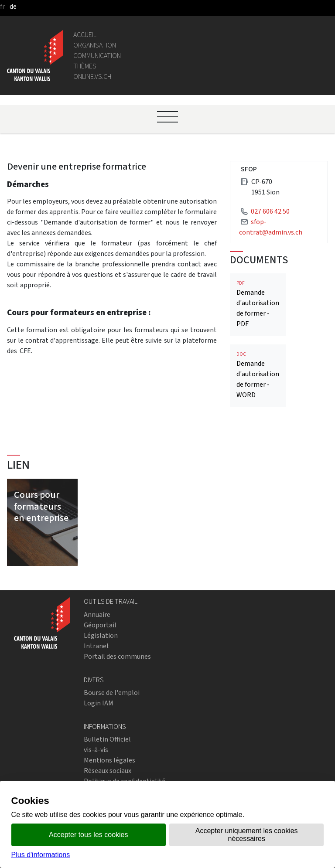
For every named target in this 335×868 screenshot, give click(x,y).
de (13, 6)
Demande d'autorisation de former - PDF (258, 304)
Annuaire (97, 614)
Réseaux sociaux (108, 771)
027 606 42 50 (270, 211)
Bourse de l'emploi (112, 693)
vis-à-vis (96, 750)
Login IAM (99, 703)
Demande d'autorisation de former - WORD (258, 375)
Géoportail (100, 625)
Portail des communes (117, 656)
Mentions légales (109, 760)
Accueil (85, 35)
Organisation (95, 45)
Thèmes (85, 66)
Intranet (97, 646)
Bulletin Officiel (107, 739)
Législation (101, 635)
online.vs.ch (92, 77)
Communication (97, 56)
